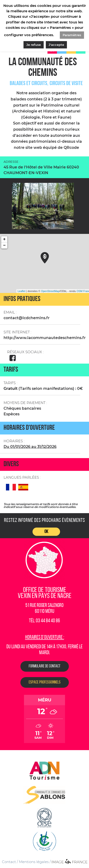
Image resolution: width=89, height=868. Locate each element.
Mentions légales (34, 862)
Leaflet (21, 291)
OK (46, 532)
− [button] (4, 245)
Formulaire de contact (45, 666)
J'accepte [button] (56, 45)
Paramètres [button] (72, 35)
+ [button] (4, 239)
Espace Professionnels (45, 682)
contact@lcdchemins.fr (27, 318)
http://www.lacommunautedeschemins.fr (45, 338)
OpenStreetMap (50, 291)
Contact (9, 862)
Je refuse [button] (34, 45)
